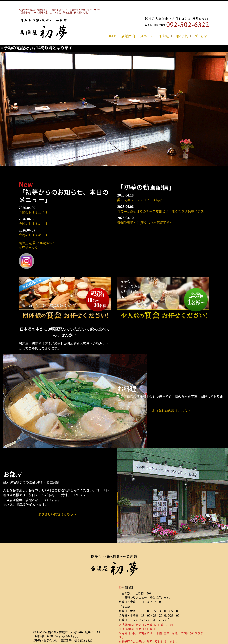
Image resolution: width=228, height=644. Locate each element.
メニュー (147, 36)
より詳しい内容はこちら (171, 411)
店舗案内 (128, 36)
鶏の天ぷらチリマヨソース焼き (140, 200)
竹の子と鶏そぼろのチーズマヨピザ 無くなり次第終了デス (160, 211)
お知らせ (200, 36)
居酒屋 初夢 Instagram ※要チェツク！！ (37, 245)
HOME (110, 36)
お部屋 (164, 36)
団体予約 (181, 36)
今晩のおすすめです (33, 212)
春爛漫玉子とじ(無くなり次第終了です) (145, 222)
